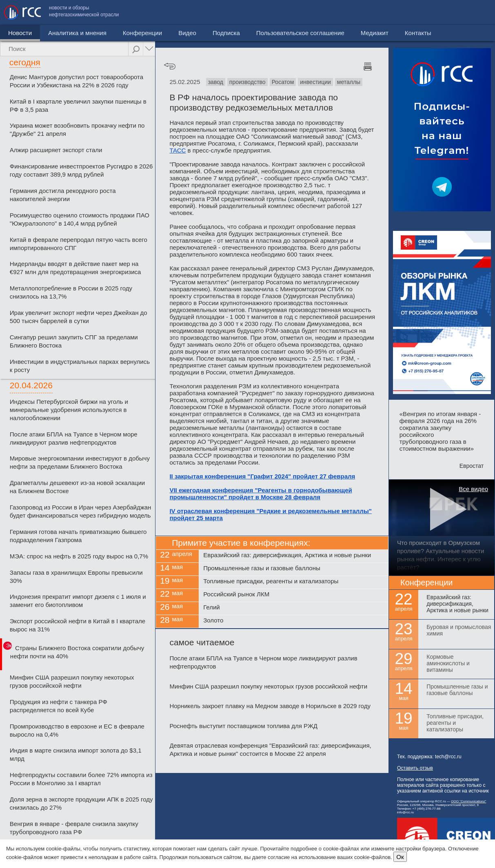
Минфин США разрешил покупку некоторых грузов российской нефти (72, 681)
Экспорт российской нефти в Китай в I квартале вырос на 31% (78, 625)
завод (216, 82)
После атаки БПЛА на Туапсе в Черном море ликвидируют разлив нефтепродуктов (74, 438)
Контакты (474, 12)
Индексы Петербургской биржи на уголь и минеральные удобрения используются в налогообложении (69, 410)
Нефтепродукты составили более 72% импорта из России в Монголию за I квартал (81, 779)
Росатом (283, 82)
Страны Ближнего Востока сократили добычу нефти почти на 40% (77, 652)
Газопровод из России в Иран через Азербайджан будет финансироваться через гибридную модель (80, 511)
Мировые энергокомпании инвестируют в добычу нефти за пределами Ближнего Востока (80, 462)
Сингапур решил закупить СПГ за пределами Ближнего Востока (74, 341)
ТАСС (178, 150)
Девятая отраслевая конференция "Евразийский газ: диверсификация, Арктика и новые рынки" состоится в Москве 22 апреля (270, 750)
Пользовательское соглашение (356, 12)
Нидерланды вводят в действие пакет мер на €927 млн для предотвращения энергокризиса (75, 268)
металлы (349, 82)
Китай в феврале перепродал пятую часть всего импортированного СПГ (79, 244)
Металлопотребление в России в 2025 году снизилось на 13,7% (71, 292)
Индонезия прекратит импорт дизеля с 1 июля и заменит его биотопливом (78, 601)
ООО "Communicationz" (468, 801)
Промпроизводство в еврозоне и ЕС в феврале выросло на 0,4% (77, 730)
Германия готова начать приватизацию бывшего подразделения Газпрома (78, 536)
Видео (187, 33)
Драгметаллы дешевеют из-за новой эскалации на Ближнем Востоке (77, 487)
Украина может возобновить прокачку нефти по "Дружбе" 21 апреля (77, 130)
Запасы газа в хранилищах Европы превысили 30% (76, 577)
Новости (20, 33)
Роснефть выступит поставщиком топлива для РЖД (243, 726)
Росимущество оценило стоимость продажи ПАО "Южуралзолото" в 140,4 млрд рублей (80, 219)
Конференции (142, 33)
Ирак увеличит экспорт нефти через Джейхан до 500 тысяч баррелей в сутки (79, 317)
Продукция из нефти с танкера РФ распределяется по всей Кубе (59, 706)
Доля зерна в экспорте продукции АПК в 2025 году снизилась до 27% (81, 803)
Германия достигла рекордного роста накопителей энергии (63, 195)
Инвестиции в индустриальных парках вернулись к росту (80, 366)
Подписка (226, 33)
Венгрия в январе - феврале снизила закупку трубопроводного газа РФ (74, 828)
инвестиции (315, 82)
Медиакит (430, 12)
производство (247, 82)
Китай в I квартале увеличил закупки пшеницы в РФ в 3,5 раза (78, 105)
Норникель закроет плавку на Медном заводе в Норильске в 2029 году (270, 706)
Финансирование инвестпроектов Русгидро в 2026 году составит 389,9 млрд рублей (81, 170)
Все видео (473, 489)
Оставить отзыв (415, 768)
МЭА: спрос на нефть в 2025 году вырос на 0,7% (79, 556)
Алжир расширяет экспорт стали (56, 150)
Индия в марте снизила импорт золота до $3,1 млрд (76, 754)
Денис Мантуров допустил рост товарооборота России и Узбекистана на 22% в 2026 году (77, 81)
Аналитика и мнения (77, 33)
